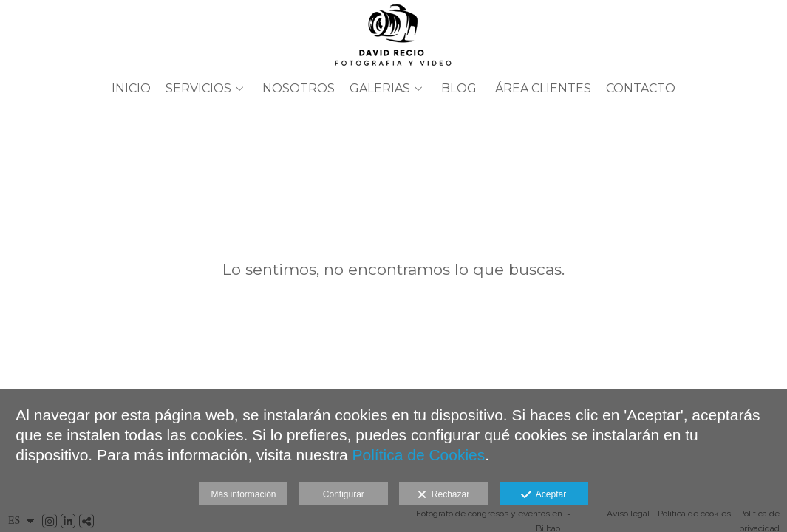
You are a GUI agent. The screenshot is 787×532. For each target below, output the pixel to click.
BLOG (459, 89)
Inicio (131, 89)
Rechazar (443, 495)
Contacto (641, 89)
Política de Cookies (419, 455)
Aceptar (544, 495)
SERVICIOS (198, 89)
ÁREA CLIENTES (543, 89)
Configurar (344, 494)
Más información (243, 494)
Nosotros (299, 89)
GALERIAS (380, 89)
